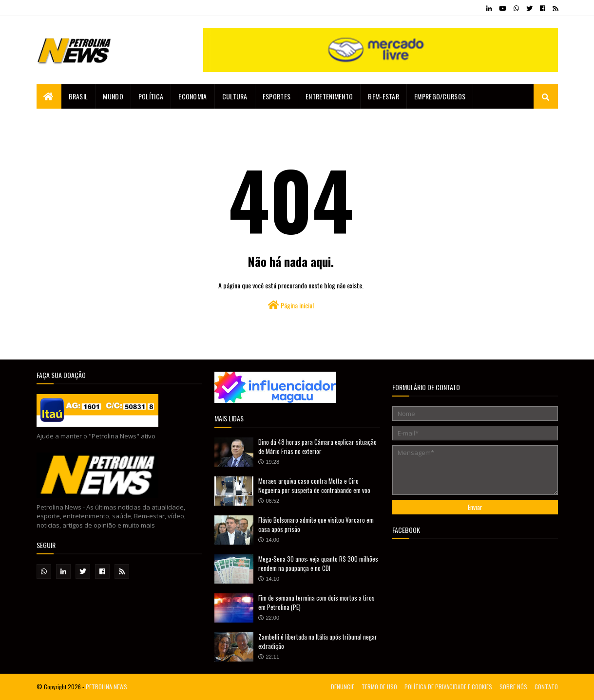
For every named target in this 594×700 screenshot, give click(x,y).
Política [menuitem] (151, 96)
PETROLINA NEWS (106, 687)
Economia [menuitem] (192, 96)
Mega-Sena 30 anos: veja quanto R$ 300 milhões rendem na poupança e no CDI (318, 564)
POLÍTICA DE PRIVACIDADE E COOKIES (448, 687)
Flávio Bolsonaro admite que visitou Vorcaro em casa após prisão (316, 525)
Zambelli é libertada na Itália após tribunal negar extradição (318, 642)
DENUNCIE (343, 687)
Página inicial (291, 305)
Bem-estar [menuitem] (383, 96)
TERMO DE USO (379, 687)
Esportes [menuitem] (277, 96)
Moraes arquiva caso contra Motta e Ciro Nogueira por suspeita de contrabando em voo (314, 486)
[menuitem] (49, 96)
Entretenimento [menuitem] (329, 96)
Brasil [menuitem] (78, 96)
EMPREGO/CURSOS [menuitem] (440, 96)
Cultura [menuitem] (235, 96)
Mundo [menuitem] (113, 96)
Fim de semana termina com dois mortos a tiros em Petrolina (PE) (316, 603)
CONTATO (546, 687)
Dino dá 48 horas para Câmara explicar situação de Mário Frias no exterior (317, 447)
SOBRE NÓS (513, 687)
